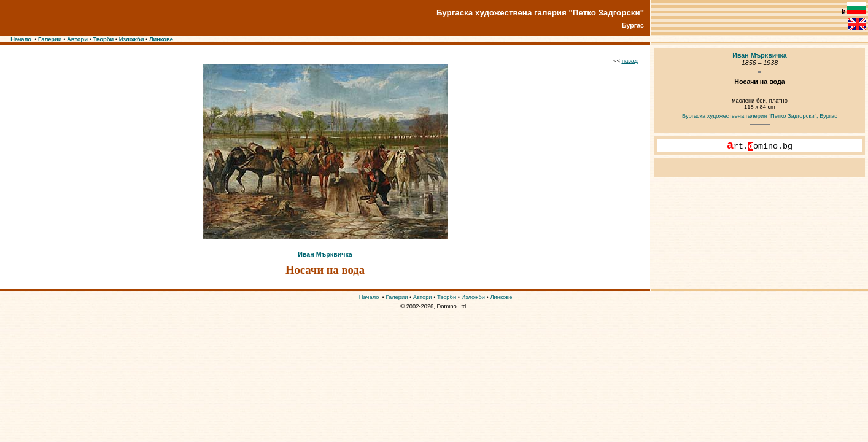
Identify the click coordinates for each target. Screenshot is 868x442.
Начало (21, 39)
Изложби (132, 39)
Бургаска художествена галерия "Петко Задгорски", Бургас (760, 116)
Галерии (50, 39)
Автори (77, 39)
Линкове (161, 39)
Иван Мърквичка (325, 254)
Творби (103, 39)
